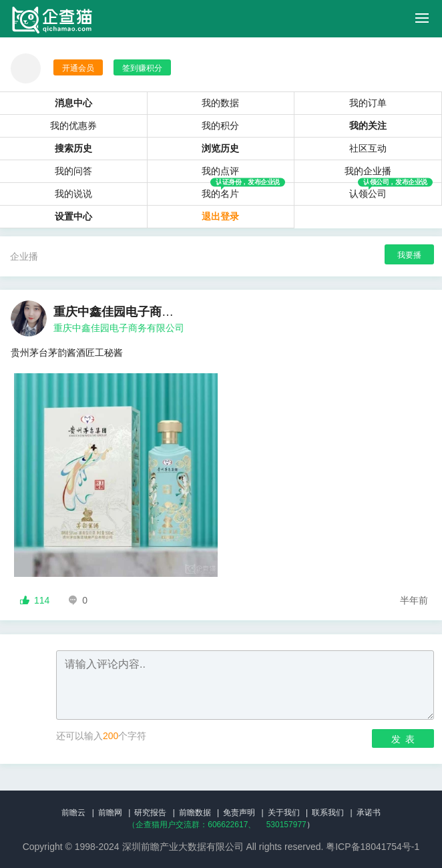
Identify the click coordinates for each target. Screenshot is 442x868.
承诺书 (369, 813)
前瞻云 (73, 813)
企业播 (24, 256)
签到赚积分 (142, 68)
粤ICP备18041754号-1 (373, 847)
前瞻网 (110, 813)
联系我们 (328, 813)
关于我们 (284, 813)
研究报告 (150, 813)
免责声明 (239, 813)
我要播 (409, 255)
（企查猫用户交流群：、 (192, 825)
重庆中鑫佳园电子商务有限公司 (119, 328)
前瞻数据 (195, 813)
